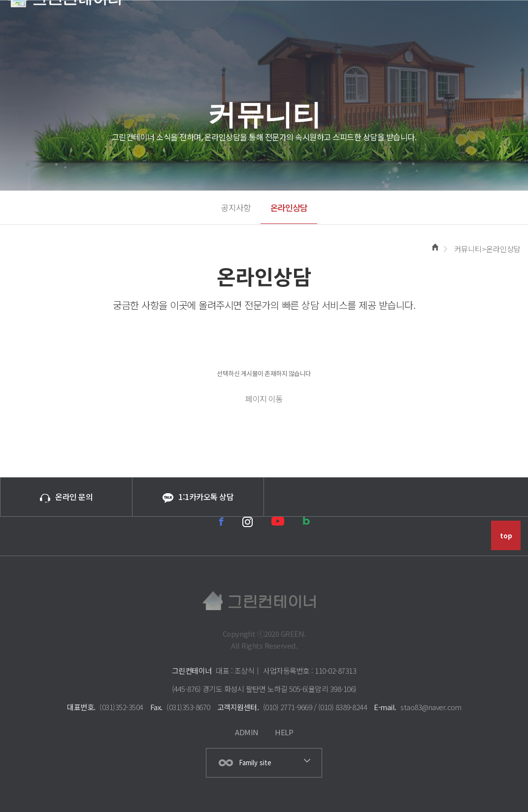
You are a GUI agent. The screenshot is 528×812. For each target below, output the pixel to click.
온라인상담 (289, 207)
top (506, 536)
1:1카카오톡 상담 (198, 497)
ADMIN (247, 732)
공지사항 (236, 207)
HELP (284, 732)
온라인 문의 (66, 497)
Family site (255, 763)
